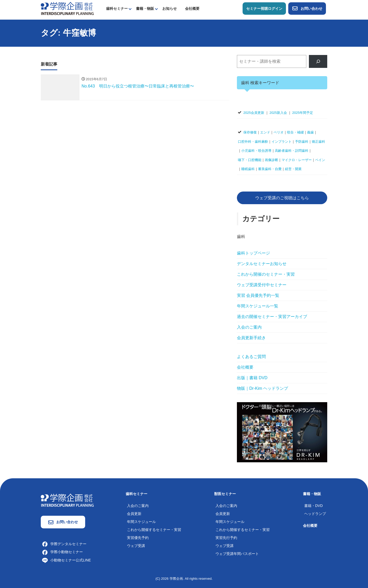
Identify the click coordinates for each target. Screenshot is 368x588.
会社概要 (192, 9)
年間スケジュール (141, 522)
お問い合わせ (307, 9)
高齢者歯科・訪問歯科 (292, 151)
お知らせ (170, 9)
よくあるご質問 (251, 357)
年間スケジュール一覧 (258, 306)
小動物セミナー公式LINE (66, 560)
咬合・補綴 (295, 132)
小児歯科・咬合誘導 (256, 151)
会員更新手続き (251, 338)
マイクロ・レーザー (297, 160)
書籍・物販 (145, 9)
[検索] (318, 61)
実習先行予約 (226, 538)
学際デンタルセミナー (64, 544)
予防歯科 (302, 142)
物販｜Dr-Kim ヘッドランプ (262, 388)
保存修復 (250, 132)
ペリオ (279, 132)
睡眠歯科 (248, 169)
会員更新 (134, 514)
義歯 (310, 132)
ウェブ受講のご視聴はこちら (282, 198)
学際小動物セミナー (62, 552)
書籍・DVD (314, 506)
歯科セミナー (117, 9)
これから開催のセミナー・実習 (266, 274)
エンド (265, 132)
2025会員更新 (254, 113)
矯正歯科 (318, 142)
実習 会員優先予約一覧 (258, 295)
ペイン (320, 160)
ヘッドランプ (315, 514)
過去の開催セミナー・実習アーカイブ (272, 317)
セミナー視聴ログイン (264, 9)
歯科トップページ (253, 253)
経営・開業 (293, 169)
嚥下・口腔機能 (250, 160)
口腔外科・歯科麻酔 (253, 142)
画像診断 (271, 160)
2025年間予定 (303, 113)
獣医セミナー (225, 494)
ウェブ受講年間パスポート (237, 554)
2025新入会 (278, 113)
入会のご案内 (249, 327)
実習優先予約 (138, 538)
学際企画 (176, 579)
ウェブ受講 (136, 546)
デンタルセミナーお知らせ (262, 264)
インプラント (282, 142)
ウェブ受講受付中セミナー (262, 285)
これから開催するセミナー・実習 (154, 530)
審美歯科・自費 (270, 169)
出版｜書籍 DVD (252, 378)
